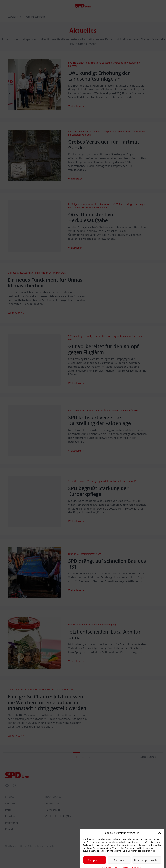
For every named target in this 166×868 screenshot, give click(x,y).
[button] (160, 842)
